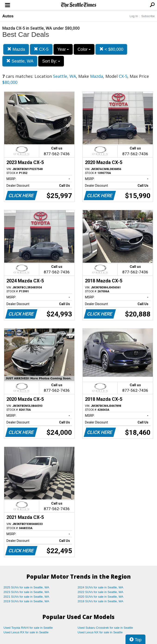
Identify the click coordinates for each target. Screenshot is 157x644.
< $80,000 (111, 49)
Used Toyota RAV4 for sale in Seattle (28, 628)
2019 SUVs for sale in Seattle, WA (26, 601)
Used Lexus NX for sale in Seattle (100, 632)
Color (84, 49)
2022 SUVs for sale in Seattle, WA (100, 592)
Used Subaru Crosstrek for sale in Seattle (105, 628)
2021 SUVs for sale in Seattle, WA (26, 597)
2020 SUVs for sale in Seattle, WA (100, 597)
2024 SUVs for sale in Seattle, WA (100, 587)
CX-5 (41, 49)
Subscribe (148, 16)
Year (63, 49)
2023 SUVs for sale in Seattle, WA (26, 592)
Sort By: (51, 61)
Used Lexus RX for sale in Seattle (26, 632)
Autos (8, 16)
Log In (134, 16)
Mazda (16, 49)
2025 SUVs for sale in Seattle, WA (26, 587)
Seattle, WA (20, 61)
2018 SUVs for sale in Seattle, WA (100, 601)
